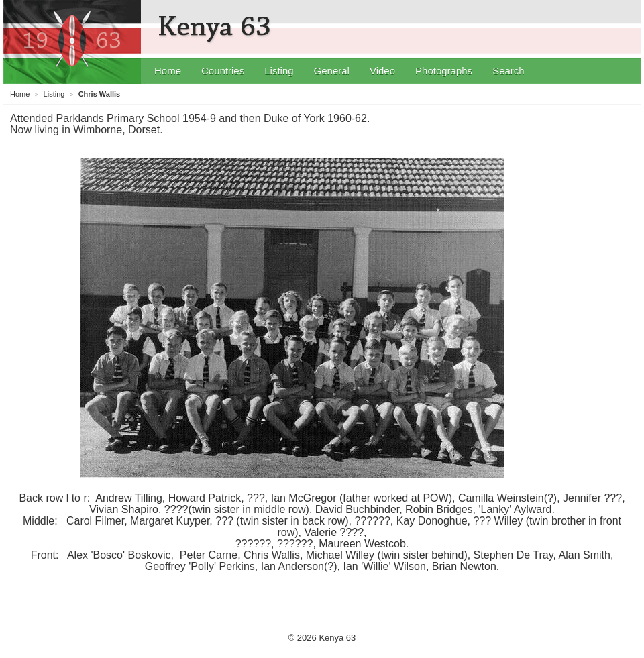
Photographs (444, 71)
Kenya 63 (216, 27)
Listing (279, 71)
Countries (223, 71)
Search (508, 71)
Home (168, 71)
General (332, 71)
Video (382, 71)
